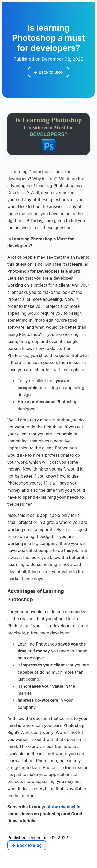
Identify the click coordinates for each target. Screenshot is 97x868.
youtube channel (59, 807)
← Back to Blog (48, 72)
